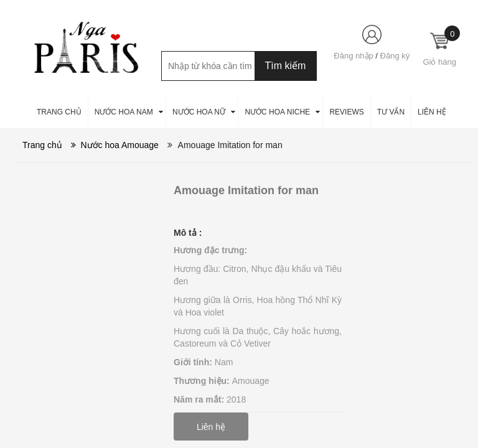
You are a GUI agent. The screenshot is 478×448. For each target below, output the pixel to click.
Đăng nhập (353, 56)
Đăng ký (395, 56)
